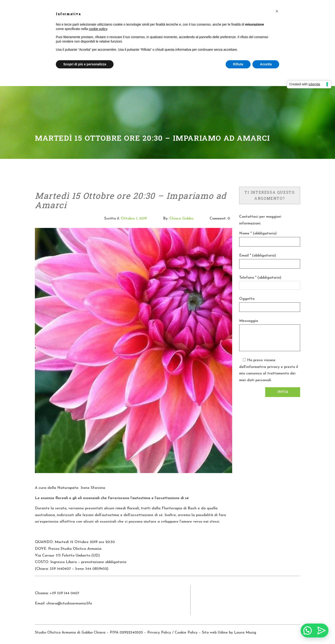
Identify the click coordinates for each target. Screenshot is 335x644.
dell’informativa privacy (259, 367)
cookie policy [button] (98, 29)
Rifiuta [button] (238, 64)
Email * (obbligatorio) (258, 256)
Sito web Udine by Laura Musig (230, 633)
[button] (277, 11)
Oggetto (247, 299)
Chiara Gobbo (181, 219)
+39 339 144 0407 (64, 593)
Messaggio (249, 321)
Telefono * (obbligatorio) (260, 278)
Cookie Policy (186, 633)
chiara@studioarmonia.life (69, 604)
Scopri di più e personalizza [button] (85, 64)
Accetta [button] (266, 64)
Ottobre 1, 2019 (134, 219)
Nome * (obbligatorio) (258, 234)
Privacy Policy (159, 633)
